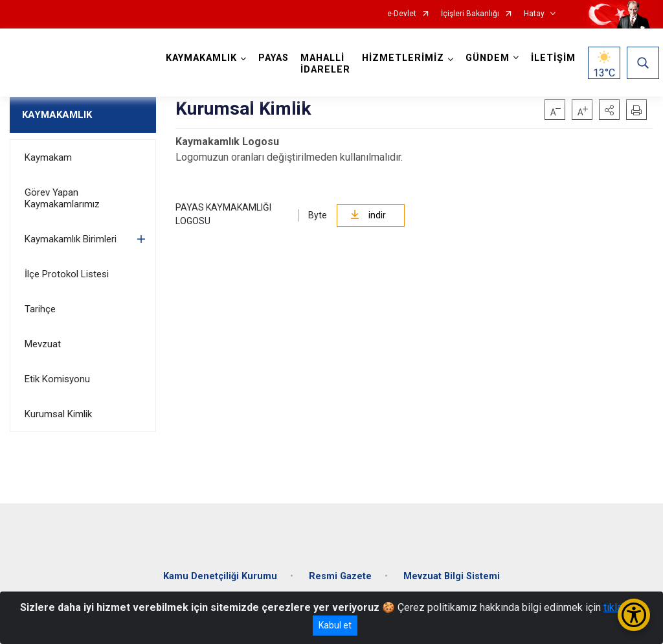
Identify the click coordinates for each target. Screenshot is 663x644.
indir (368, 215)
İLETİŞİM (553, 58)
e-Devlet (402, 14)
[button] (609, 109)
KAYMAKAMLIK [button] (201, 58)
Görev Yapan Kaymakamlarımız (62, 198)
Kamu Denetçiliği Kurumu (220, 576)
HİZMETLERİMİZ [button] (403, 58)
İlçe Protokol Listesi (67, 274)
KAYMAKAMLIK (57, 115)
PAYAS (274, 58)
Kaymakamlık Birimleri (71, 239)
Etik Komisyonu (57, 379)
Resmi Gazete (340, 576)
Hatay (534, 14)
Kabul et (335, 625)
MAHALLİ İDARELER (325, 64)
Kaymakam (48, 157)
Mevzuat (43, 344)
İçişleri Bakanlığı (470, 14)
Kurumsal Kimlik (58, 414)
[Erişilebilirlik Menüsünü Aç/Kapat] (634, 615)
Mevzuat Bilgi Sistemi (452, 576)
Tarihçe (40, 309)
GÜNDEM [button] (488, 58)
